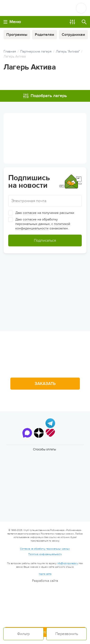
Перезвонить (67, 634)
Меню (12, 22)
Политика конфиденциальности (45, 554)
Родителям (45, 35)
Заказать (45, 384)
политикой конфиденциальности (43, 226)
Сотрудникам (73, 35)
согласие (30, 213)
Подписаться (45, 240)
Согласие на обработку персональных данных (45, 549)
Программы (17, 35)
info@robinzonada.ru (68, 563)
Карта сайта (45, 574)
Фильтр (23, 634)
